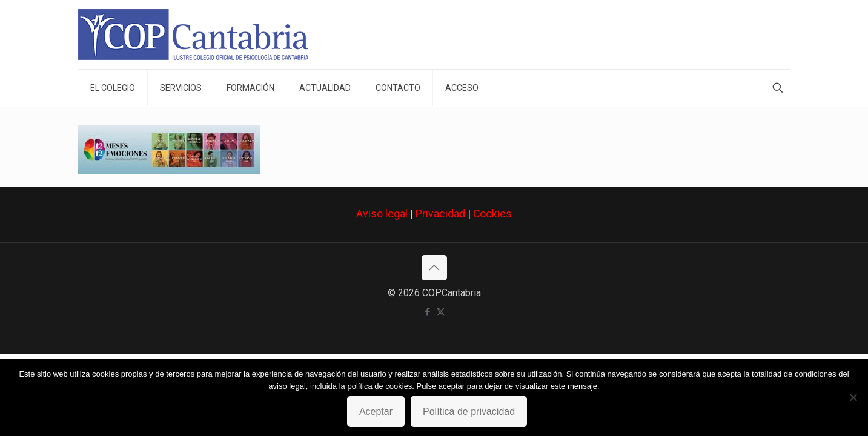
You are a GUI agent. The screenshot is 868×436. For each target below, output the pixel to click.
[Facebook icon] (428, 312)
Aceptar (376, 411)
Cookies (492, 214)
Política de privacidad (469, 411)
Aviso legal (382, 214)
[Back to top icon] (434, 268)
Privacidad (440, 214)
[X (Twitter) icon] (441, 312)
